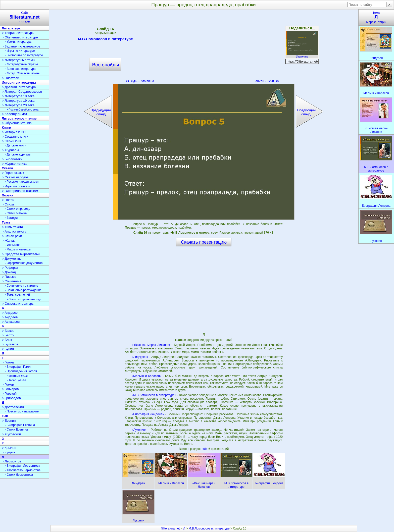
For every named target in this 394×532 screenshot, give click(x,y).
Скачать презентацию (204, 242)
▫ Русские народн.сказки (22, 182)
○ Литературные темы (18, 60)
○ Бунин (8, 349)
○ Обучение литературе (20, 37)
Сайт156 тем (25, 17)
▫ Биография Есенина (20, 425)
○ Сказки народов (15, 177)
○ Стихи (8, 204)
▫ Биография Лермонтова (22, 466)
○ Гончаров (10, 389)
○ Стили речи (12, 236)
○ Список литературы (18, 304)
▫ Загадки (11, 218)
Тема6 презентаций (376, 17)
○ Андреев (10, 317)
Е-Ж (5, 416)
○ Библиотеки (12, 159)
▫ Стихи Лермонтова (19, 475)
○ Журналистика (14, 164)
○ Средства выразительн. (21, 254)
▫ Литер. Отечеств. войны (22, 73)
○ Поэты (8, 200)
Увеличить (302, 55)
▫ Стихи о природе (17, 209)
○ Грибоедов (11, 398)
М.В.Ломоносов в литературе (105, 40)
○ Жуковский (11, 434)
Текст (6, 222)
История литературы (19, 83)
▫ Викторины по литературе (24, 55)
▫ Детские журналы (18, 154)
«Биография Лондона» (148, 414)
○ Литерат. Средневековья (22, 92)
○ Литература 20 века (18, 105)
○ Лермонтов (12, 461)
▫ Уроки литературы (18, 42)
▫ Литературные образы (21, 64)
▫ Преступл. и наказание (22, 411)
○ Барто (8, 335)
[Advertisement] (204, 48)
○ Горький (9, 393)
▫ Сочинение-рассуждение (23, 290)
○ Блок (7, 340)
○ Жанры (9, 241)
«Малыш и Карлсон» (147, 376)
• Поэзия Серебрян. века (23, 110)
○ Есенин (9, 421)
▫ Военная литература (20, 69)
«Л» (205, 449)
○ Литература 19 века (18, 101)
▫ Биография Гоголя (18, 367)
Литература (11, 28)
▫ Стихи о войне (16, 213)
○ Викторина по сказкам (20, 191)
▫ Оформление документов (24, 263)
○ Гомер (8, 384)
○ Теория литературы (18, 33)
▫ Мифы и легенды (18, 249)
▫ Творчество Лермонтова (23, 470)
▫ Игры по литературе (20, 51)
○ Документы (12, 259)
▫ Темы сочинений (17, 295)
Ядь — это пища (140, 81)
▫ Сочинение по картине (21, 286)
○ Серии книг (12, 141)
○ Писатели (10, 78)
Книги (6, 127)
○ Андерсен (11, 313)
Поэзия (8, 195)
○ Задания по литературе (21, 46)
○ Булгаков (10, 344)
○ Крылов (9, 448)
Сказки (7, 168)
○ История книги (14, 132)
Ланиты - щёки (266, 81)
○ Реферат (10, 268)
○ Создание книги (15, 137)
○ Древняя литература (19, 87)
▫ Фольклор (13, 245)
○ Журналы (10, 150)
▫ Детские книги (15, 145)
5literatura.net (170, 528)
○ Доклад (9, 272)
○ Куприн (9, 452)
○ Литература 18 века (18, 96)
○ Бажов (8, 331)
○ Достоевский (13, 407)
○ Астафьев (11, 322)
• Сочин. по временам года (24, 299)
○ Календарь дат (14, 114)
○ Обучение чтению (17, 123)
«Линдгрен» (140, 357)
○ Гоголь (8, 362)
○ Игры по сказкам (16, 186)
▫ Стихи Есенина (16, 430)
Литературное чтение (19, 118)
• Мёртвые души (17, 376)
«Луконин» (139, 430)
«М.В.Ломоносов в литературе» (154, 395)
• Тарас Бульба (16, 380)
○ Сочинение (12, 281)
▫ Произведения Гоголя (21, 371)
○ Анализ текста (14, 231)
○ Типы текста (12, 227)
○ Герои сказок (13, 173)
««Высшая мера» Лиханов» (151, 345)
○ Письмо (9, 277)
